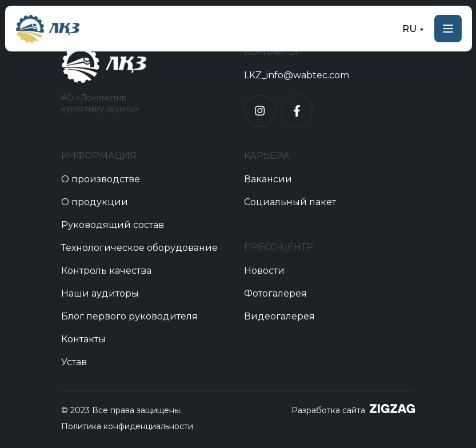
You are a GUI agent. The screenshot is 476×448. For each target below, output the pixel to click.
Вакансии (268, 179)
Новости (264, 271)
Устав (74, 362)
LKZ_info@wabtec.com (297, 75)
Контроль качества (106, 271)
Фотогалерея (275, 293)
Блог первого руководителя (129, 316)
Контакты (83, 339)
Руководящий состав (113, 225)
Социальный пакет (290, 202)
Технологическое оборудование (139, 248)
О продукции (95, 202)
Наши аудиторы (100, 293)
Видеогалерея (279, 316)
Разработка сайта (328, 410)
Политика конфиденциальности (127, 426)
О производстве (101, 179)
